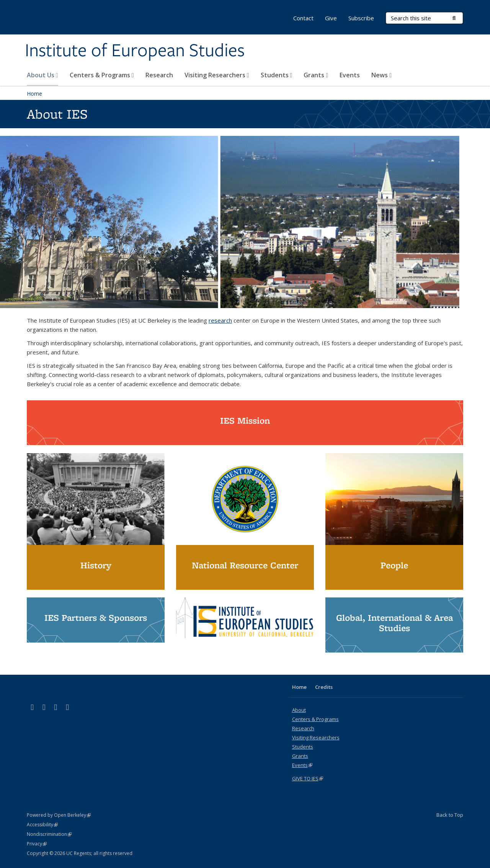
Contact (303, 18)
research (220, 320)
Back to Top (450, 815)
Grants (316, 75)
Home (34, 94)
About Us (42, 75)
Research (159, 75)
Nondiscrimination (49, 834)
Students (277, 75)
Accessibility (42, 825)
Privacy (37, 844)
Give (331, 18)
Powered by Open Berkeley (59, 815)
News (381, 75)
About (299, 710)
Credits (324, 687)
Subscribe (361, 18)
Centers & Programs (102, 75)
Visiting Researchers (217, 75)
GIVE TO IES (308, 778)
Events (350, 75)
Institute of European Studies (135, 51)
